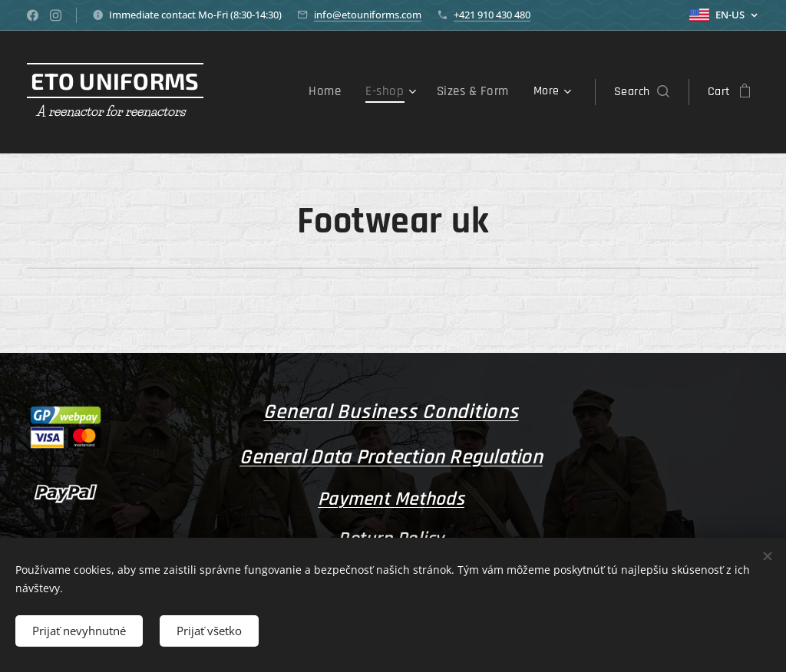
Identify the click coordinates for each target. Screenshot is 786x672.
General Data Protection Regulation (391, 457)
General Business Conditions (391, 412)
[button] (642, 92)
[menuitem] (335, 92)
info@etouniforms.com (368, 15)
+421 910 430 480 (492, 15)
